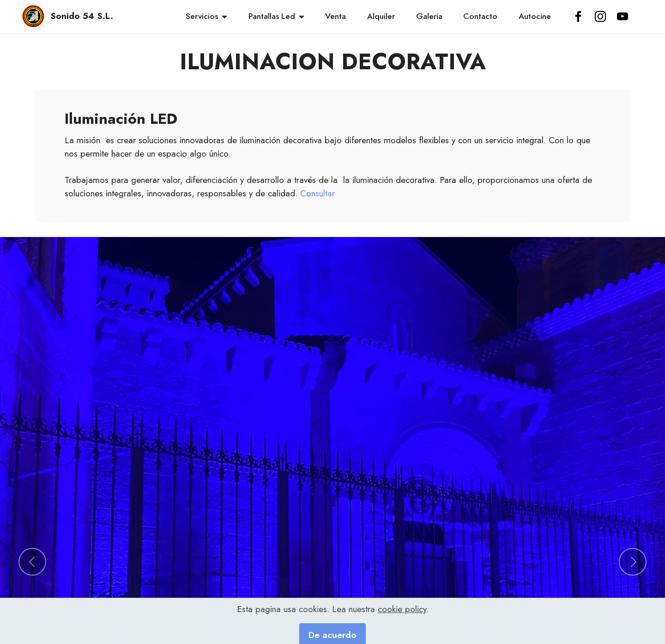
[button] (32, 562)
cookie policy (402, 632)
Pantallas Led (272, 16)
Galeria (429, 16)
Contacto (480, 16)
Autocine (535, 16)
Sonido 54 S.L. (82, 16)
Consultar (317, 193)
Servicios (202, 16)
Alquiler (381, 16)
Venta (336, 16)
